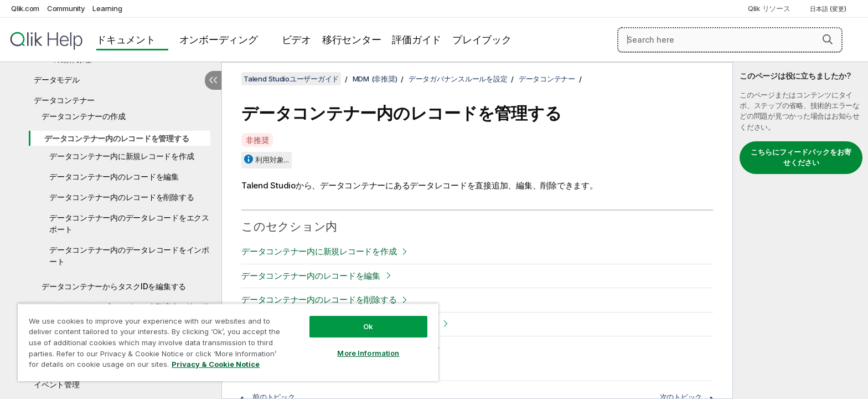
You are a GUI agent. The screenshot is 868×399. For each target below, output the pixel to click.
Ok (368, 326)
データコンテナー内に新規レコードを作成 (122, 156)
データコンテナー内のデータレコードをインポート (129, 255)
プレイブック (482, 40)
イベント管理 (57, 384)
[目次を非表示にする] (213, 80)
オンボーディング (219, 40)
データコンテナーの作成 (83, 116)
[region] (228, 342)
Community (66, 8)
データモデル (57, 80)
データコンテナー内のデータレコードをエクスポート (129, 223)
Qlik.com (25, 8)
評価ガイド (417, 40)
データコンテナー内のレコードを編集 (114, 177)
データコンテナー (64, 100)
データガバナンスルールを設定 (458, 79)
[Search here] (730, 40)
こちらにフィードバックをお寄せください (801, 157)
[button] (828, 39)
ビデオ (296, 40)
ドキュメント (126, 40)
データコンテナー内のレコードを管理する (117, 138)
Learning (107, 8)
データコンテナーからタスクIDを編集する (114, 286)
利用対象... (272, 160)
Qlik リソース (769, 8)
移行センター (352, 40)
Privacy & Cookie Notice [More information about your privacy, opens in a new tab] (216, 364)
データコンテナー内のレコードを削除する (122, 197)
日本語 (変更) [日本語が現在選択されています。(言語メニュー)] (829, 9)
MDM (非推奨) (375, 79)
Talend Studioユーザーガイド (291, 79)
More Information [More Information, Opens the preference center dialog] (368, 353)
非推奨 (257, 140)
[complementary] (800, 231)
